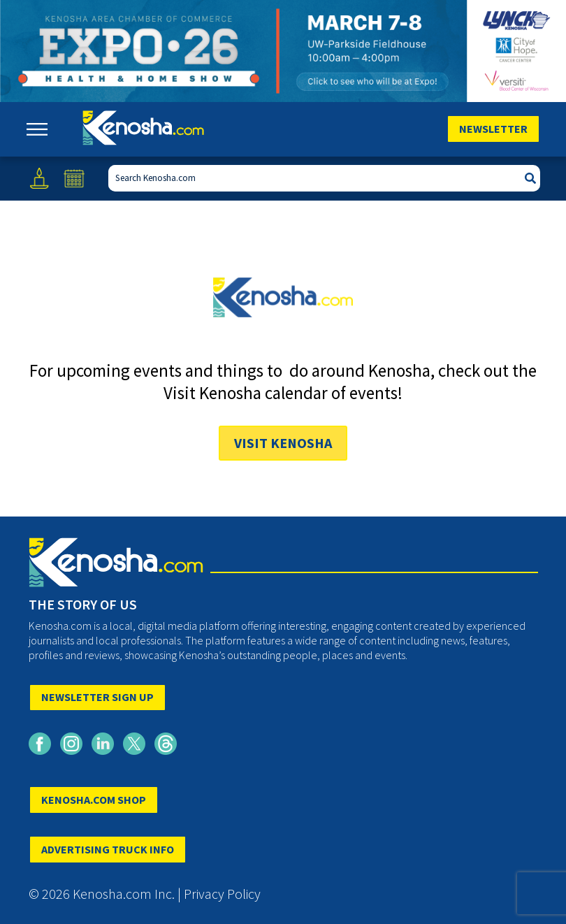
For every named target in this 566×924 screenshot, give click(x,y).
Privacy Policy (222, 894)
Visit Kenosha (283, 443)
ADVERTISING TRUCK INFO (108, 849)
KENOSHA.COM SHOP (94, 800)
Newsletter (493, 129)
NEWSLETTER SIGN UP (97, 697)
